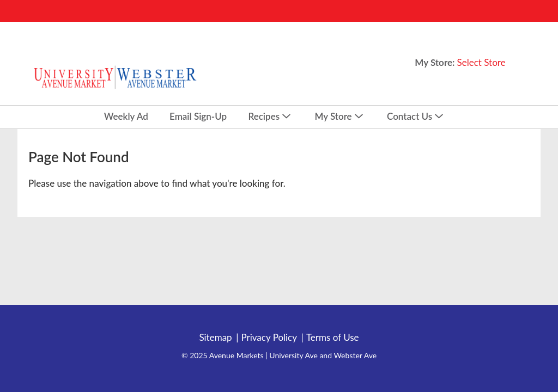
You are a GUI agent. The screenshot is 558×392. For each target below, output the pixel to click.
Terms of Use (333, 338)
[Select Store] (483, 62)
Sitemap (215, 338)
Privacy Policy (269, 338)
